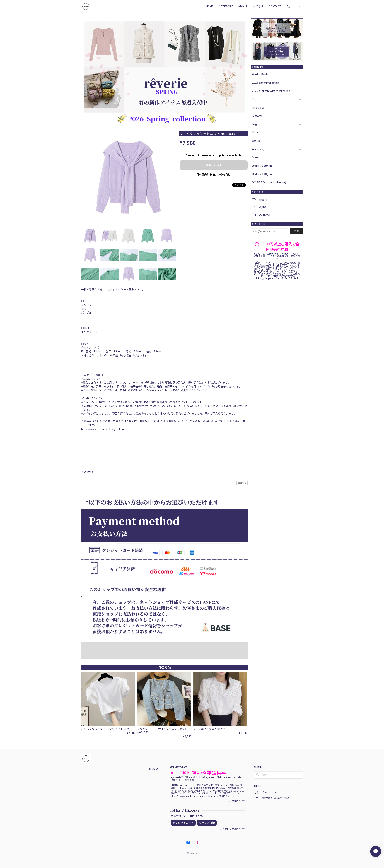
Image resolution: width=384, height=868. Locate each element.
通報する (242, 483)
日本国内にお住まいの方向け (214, 174)
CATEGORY (226, 6)
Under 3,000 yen (262, 166)
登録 (296, 231)
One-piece (258, 108)
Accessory (258, 149)
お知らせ (258, 6)
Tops (255, 99)
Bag (255, 124)
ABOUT (243, 6)
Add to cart (214, 165)
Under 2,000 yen (262, 174)
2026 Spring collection (266, 83)
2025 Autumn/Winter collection (271, 91)
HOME (210, 6)
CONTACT (275, 6)
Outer (256, 133)
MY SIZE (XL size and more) (269, 182)
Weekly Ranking (262, 74)
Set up (256, 141)
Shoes (256, 157)
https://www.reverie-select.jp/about (103, 429)
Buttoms (257, 116)
